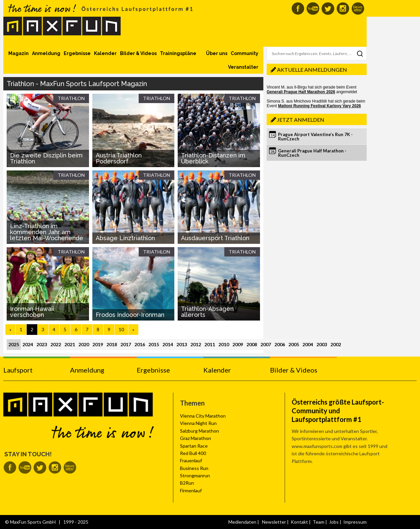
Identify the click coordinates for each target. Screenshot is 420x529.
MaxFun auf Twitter (328, 9)
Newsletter (274, 522)
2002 (336, 344)
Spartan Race (194, 446)
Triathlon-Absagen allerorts (207, 312)
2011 (210, 344)
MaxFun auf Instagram (343, 9)
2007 (266, 344)
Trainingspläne (178, 53)
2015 (154, 344)
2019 (98, 344)
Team (318, 522)
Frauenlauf (191, 460)
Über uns (217, 53)
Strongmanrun (195, 475)
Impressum (355, 522)
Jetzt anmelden (301, 120)
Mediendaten (242, 522)
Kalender (105, 53)
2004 (308, 344)
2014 (168, 344)
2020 (84, 344)
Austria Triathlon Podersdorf (119, 158)
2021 (70, 344)
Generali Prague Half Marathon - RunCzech (312, 153)
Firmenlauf (191, 490)
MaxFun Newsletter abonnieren (358, 9)
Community (244, 53)
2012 (196, 344)
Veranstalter (243, 67)
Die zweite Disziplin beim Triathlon (46, 158)
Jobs (334, 522)
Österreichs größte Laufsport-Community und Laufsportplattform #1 (338, 411)
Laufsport (18, 370)
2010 (224, 344)
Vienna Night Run (198, 423)
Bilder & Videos (138, 53)
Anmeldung (46, 53)
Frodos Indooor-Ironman (130, 315)
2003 (322, 344)
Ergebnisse (77, 53)
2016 (140, 344)
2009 (238, 344)
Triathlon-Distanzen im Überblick (213, 158)
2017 (126, 344)
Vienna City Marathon (203, 416)
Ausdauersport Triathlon (215, 238)
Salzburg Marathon (199, 431)
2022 (56, 344)
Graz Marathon (195, 438)
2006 (280, 344)
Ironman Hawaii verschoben (32, 312)
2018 (112, 344)
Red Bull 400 (193, 453)
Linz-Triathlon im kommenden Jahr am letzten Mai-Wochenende (47, 232)
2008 (252, 344)
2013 (182, 344)
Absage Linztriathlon (125, 238)
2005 (294, 344)
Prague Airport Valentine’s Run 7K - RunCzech (315, 137)
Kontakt (299, 522)
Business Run (194, 468)
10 (121, 329)
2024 (28, 344)
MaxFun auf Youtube (313, 9)
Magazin (18, 53)
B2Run (187, 483)
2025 (14, 344)
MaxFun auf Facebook (298, 9)
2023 (42, 344)
